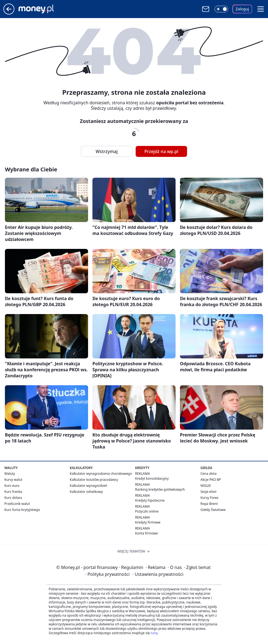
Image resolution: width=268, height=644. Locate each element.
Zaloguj (242, 9)
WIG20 (206, 486)
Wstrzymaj (107, 151)
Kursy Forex (209, 498)
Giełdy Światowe (213, 510)
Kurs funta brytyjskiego (22, 510)
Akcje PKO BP (211, 480)
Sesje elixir (209, 492)
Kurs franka (13, 492)
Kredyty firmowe (148, 522)
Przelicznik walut (17, 504)
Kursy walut (13, 480)
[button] (261, 9)
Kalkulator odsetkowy (86, 492)
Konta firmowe (146, 533)
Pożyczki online (147, 511)
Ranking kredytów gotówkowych (160, 489)
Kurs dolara (13, 498)
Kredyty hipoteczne (150, 500)
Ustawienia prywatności (158, 574)
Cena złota (209, 474)
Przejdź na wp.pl (161, 151)
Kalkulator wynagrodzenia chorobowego (101, 474)
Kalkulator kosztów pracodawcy (94, 480)
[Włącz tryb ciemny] (221, 9)
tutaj (154, 633)
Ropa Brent (209, 504)
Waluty (10, 474)
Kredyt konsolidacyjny (152, 478)
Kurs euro (12, 486)
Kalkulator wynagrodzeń (88, 486)
